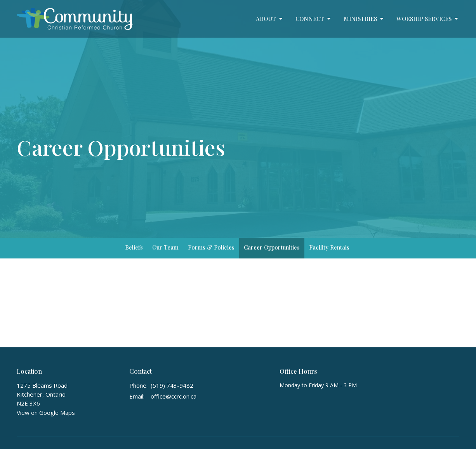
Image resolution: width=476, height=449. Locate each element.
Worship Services (428, 19)
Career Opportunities (272, 247)
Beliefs (134, 247)
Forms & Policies (211, 247)
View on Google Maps (46, 413)
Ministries (364, 19)
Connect (314, 19)
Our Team (165, 247)
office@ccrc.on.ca (174, 396)
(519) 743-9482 (172, 385)
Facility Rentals (329, 247)
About (270, 19)
